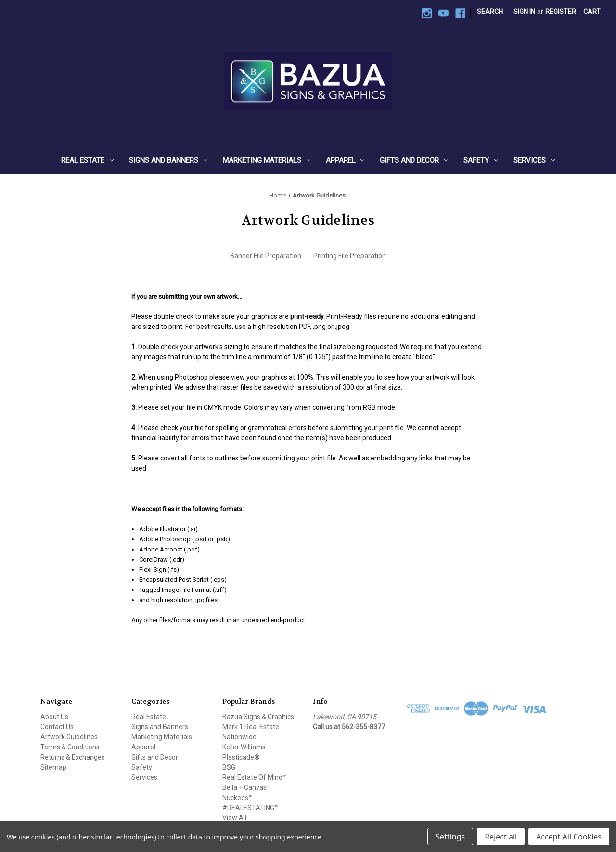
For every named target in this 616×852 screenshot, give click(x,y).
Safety (481, 160)
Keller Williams (244, 747)
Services (534, 160)
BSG (229, 767)
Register (561, 12)
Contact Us (57, 727)
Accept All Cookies (569, 837)
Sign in (524, 12)
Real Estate (87, 160)
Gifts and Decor (414, 160)
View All (234, 818)
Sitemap (53, 767)
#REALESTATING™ (250, 808)
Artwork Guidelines (69, 737)
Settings (450, 837)
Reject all (501, 837)
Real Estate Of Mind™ (255, 777)
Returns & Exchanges (73, 757)
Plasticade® (241, 757)
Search (490, 12)
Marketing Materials (267, 160)
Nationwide (239, 737)
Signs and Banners (168, 160)
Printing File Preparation (350, 256)
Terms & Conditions (70, 747)
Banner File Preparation (266, 256)
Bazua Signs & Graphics (258, 717)
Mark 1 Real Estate (251, 727)
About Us (54, 717)
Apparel (345, 160)
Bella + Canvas (244, 787)
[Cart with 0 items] (592, 12)
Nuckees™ (237, 798)
